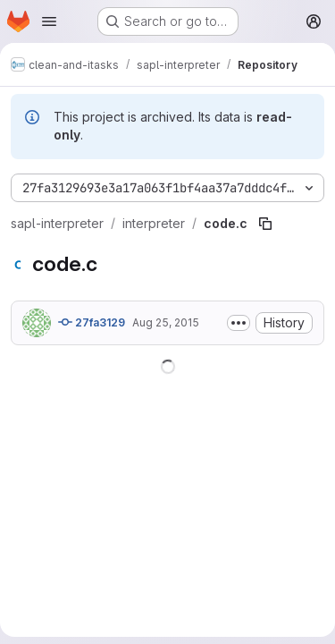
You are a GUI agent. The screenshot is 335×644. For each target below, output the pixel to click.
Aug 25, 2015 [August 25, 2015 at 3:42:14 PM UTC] (166, 322)
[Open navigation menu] (49, 21)
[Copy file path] (265, 224)
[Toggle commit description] (239, 323)
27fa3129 (92, 322)
